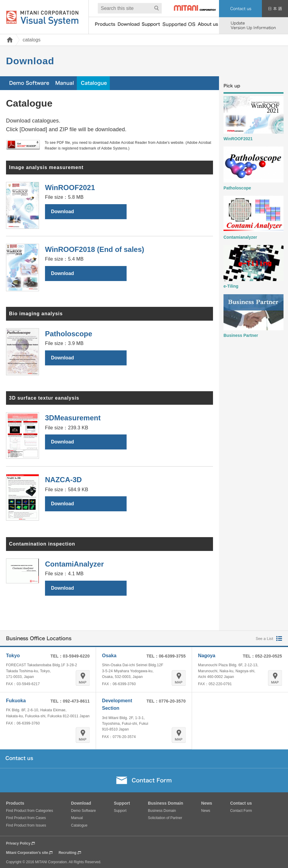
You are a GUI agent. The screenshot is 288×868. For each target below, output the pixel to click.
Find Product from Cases (26, 818)
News (206, 811)
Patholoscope (237, 188)
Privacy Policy (18, 843)
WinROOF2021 (238, 139)
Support (120, 811)
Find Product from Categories (30, 811)
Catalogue (79, 825)
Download (62, 212)
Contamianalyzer (240, 237)
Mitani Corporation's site (27, 853)
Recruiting (67, 853)
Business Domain (162, 811)
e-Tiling (231, 286)
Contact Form (241, 811)
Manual (77, 818)
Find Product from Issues (26, 825)
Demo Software (84, 811)
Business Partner (241, 335)
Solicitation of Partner (165, 818)
